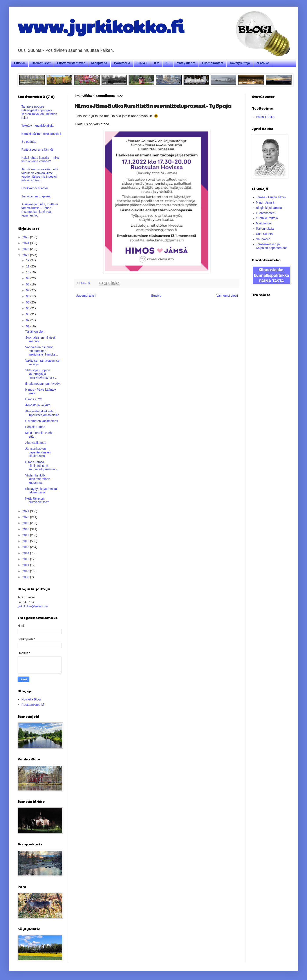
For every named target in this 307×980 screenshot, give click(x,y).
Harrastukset (41, 63)
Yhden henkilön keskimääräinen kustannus (38, 479)
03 (28, 314)
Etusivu (20, 63)
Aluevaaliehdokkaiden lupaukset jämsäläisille (42, 413)
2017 (26, 535)
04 (28, 308)
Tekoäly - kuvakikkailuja (38, 126)
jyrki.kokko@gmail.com (33, 606)
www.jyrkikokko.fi (101, 26)
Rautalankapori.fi (33, 705)
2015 (26, 547)
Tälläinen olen (35, 332)
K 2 (157, 63)
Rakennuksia (265, 229)
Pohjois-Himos (35, 427)
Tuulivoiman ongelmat (36, 196)
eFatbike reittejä (267, 218)
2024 (26, 243)
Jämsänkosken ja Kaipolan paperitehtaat (271, 246)
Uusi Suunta (264, 234)
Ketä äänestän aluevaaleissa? (37, 500)
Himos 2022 (33, 399)
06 (28, 296)
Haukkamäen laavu (35, 188)
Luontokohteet (213, 63)
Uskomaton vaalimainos (42, 421)
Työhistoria (122, 63)
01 (28, 326)
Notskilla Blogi (31, 699)
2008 (26, 577)
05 (28, 302)
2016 (26, 541)
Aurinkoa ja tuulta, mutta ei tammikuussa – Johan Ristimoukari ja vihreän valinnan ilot (40, 210)
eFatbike (263, 63)
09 (28, 278)
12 (28, 260)
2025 (26, 237)
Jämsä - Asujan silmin (271, 197)
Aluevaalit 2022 (36, 443)
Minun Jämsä (265, 202)
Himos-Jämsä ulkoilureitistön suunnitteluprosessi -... (42, 466)
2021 (26, 511)
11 (28, 266)
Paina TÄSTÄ (265, 117)
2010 (26, 571)
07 (28, 290)
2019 (26, 523)
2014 (26, 553)
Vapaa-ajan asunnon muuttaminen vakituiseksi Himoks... (42, 351)
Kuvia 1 (142, 63)
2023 (26, 249)
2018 (26, 529)
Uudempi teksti (86, 296)
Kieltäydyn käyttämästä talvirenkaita (41, 491)
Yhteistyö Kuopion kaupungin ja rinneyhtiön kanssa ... (41, 374)
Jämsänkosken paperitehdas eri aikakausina (38, 452)
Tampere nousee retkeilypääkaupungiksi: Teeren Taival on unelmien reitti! (39, 112)
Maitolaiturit (264, 223)
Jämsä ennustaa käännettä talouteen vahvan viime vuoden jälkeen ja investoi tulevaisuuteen (40, 175)
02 (28, 320)
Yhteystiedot (186, 63)
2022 (26, 255)
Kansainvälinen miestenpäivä (41, 134)
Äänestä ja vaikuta (38, 405)
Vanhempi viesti (227, 296)
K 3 (168, 63)
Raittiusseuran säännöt (37, 150)
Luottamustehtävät (71, 63)
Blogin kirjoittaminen (270, 208)
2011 (26, 565)
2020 (26, 517)
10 (28, 272)
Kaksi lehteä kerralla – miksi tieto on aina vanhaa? (41, 160)
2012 (26, 559)
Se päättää (29, 142)
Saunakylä (263, 239)
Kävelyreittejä (240, 63)
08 (28, 284)
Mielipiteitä (99, 63)
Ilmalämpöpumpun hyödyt (43, 384)
